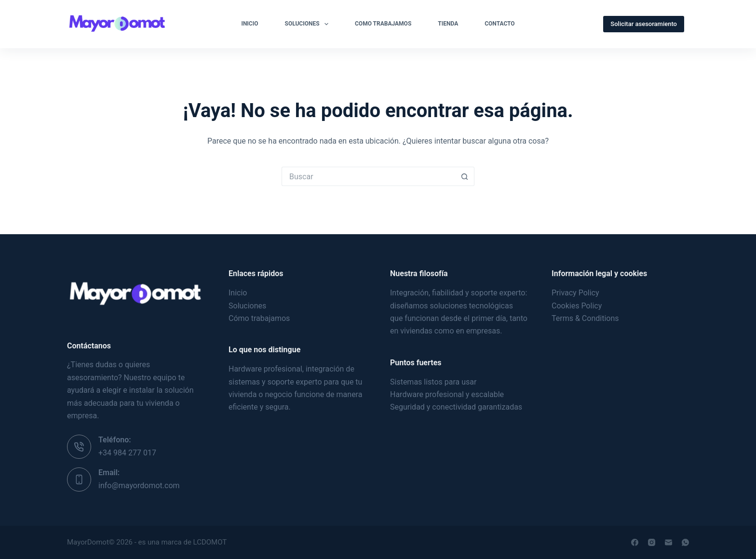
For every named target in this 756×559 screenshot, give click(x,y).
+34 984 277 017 (127, 453)
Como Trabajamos (383, 24)
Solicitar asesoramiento (644, 24)
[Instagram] (652, 542)
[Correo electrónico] (668, 542)
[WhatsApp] (685, 542)
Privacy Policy (575, 293)
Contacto (499, 24)
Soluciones (309, 24)
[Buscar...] (368, 176)
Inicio (250, 24)
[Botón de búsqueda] (465, 176)
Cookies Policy (577, 306)
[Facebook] (635, 542)
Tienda (448, 24)
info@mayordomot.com (139, 486)
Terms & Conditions (585, 318)
